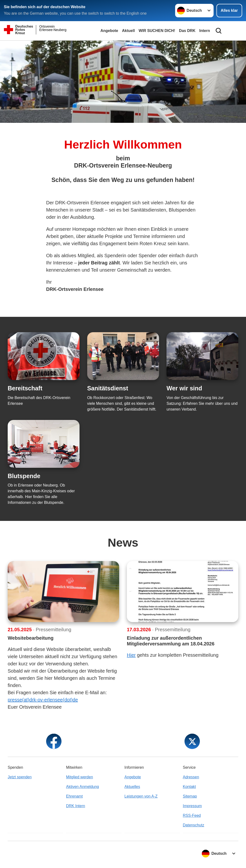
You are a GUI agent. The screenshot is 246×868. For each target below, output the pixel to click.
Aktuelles (132, 787)
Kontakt (189, 787)
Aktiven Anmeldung (83, 787)
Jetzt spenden (20, 777)
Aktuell (128, 31)
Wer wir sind (184, 388)
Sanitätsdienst (108, 388)
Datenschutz (194, 825)
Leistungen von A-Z (141, 796)
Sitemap (190, 796)
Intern (205, 31)
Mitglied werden (80, 777)
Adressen (191, 777)
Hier (131, 655)
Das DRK (187, 31)
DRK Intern (76, 806)
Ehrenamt (74, 796)
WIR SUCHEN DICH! (157, 31)
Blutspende (24, 476)
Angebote (109, 31)
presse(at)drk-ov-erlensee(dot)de (43, 700)
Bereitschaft (25, 388)
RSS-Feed (192, 815)
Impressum (192, 806)
